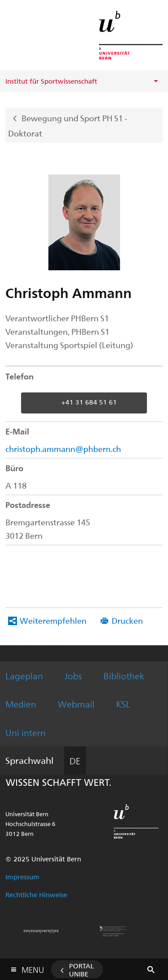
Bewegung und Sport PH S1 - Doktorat (68, 125)
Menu (33, 968)
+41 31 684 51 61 (89, 402)
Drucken (127, 620)
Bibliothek (124, 675)
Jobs (73, 675)
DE (75, 761)
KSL (123, 704)
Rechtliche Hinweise (36, 895)
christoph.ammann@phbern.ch (63, 449)
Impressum (22, 877)
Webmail (76, 704)
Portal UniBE (82, 970)
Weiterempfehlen (53, 620)
